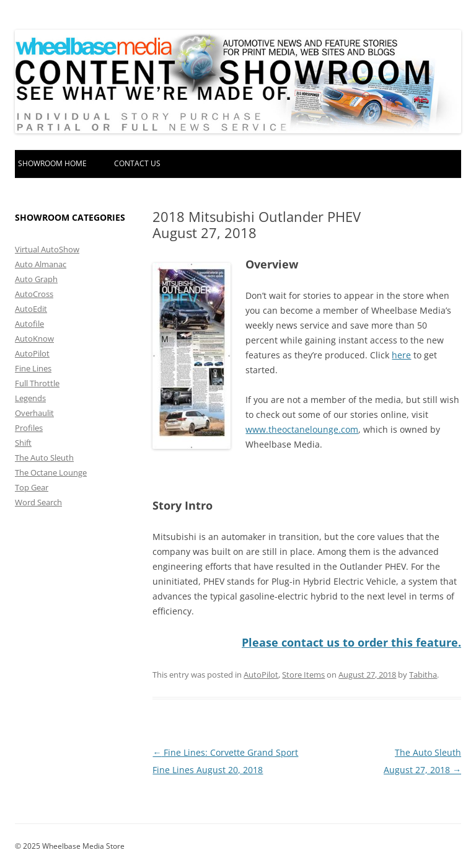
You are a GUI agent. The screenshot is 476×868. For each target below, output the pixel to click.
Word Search (38, 502)
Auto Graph (36, 279)
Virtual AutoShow (47, 249)
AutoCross (34, 294)
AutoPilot (261, 674)
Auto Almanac (41, 264)
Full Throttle (37, 383)
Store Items (303, 674)
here (401, 355)
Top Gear (32, 487)
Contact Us (137, 163)
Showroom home (52, 163)
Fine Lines (33, 368)
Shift (23, 443)
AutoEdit (31, 309)
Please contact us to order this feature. (351, 642)
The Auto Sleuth (44, 458)
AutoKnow (34, 339)
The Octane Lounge (51, 472)
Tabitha (423, 674)
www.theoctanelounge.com (302, 429)
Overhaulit (34, 413)
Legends (30, 398)
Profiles (29, 428)
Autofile (29, 324)
